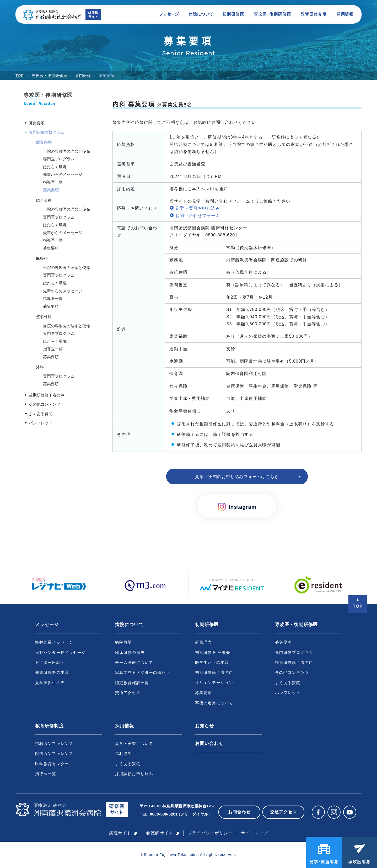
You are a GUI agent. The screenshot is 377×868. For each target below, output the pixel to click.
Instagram (237, 507)
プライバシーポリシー (210, 833)
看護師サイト (160, 833)
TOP (20, 76)
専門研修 (83, 76)
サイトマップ (254, 833)
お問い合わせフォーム (198, 216)
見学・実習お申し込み (198, 208)
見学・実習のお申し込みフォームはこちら (237, 477)
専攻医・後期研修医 (50, 76)
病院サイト (120, 833)
